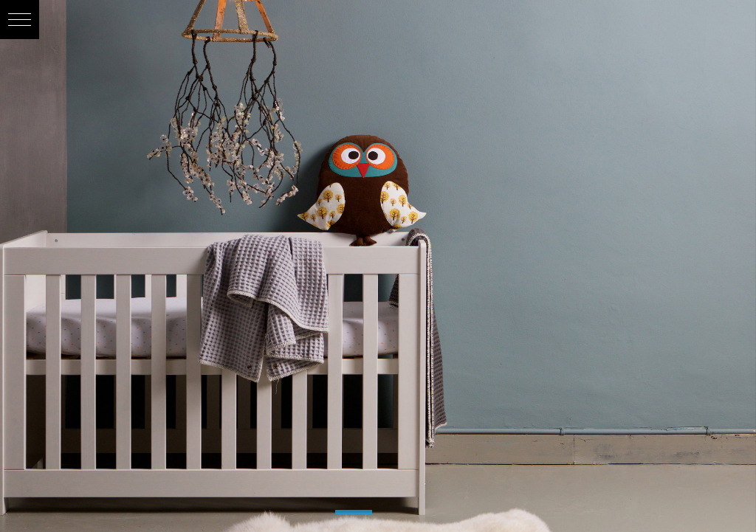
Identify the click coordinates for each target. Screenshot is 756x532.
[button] (20, 20)
